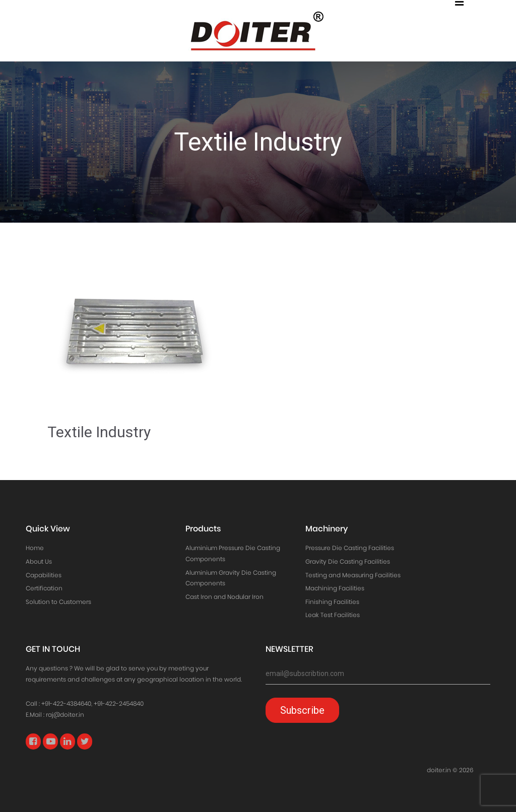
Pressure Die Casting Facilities (350, 548)
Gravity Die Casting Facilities (348, 561)
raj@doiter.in (65, 715)
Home (35, 548)
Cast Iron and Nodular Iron (224, 597)
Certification (44, 588)
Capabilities (44, 575)
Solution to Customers (58, 602)
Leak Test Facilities (333, 615)
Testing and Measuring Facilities (353, 575)
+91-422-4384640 (66, 703)
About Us (39, 561)
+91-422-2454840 (119, 703)
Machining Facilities (335, 588)
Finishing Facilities (332, 602)
